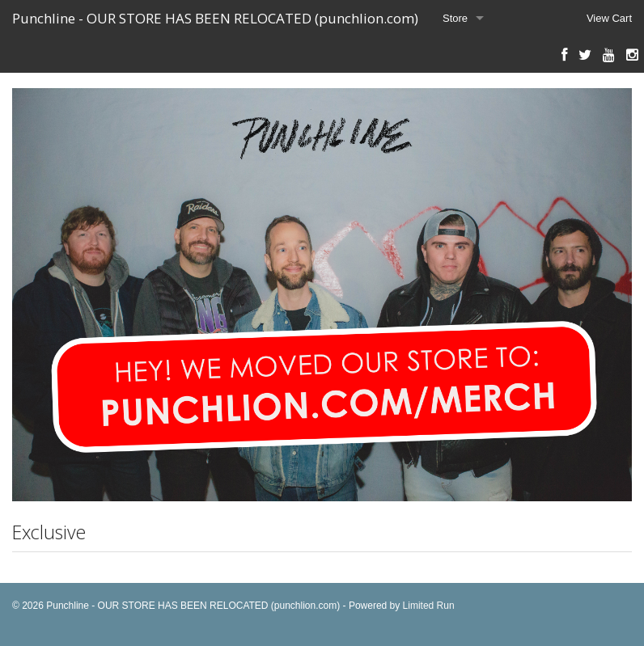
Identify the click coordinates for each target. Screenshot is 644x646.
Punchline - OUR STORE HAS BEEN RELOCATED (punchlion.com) (215, 18)
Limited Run (429, 606)
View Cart (609, 18)
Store (455, 18)
